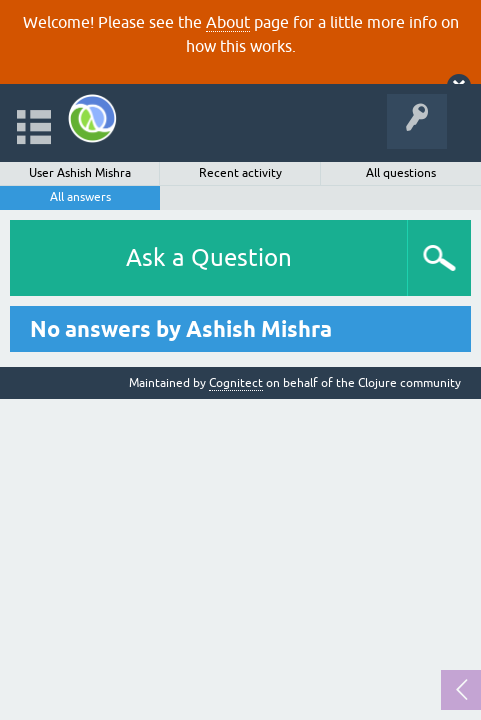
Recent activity (240, 173)
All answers (80, 197)
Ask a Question (209, 257)
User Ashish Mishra (80, 173)
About (228, 22)
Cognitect (236, 383)
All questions (401, 173)
